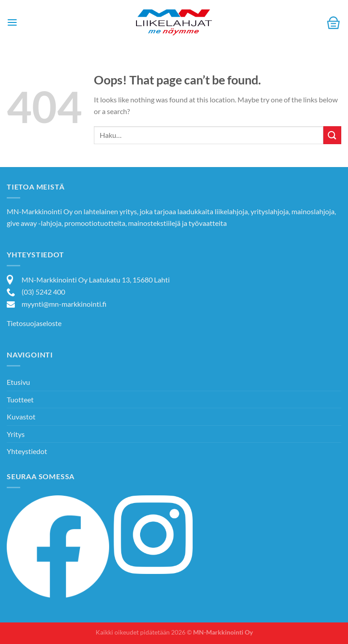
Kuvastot (21, 417)
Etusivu (18, 382)
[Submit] (332, 135)
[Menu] (12, 22)
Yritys (16, 434)
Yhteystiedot (27, 451)
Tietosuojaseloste (34, 323)
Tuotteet (20, 399)
